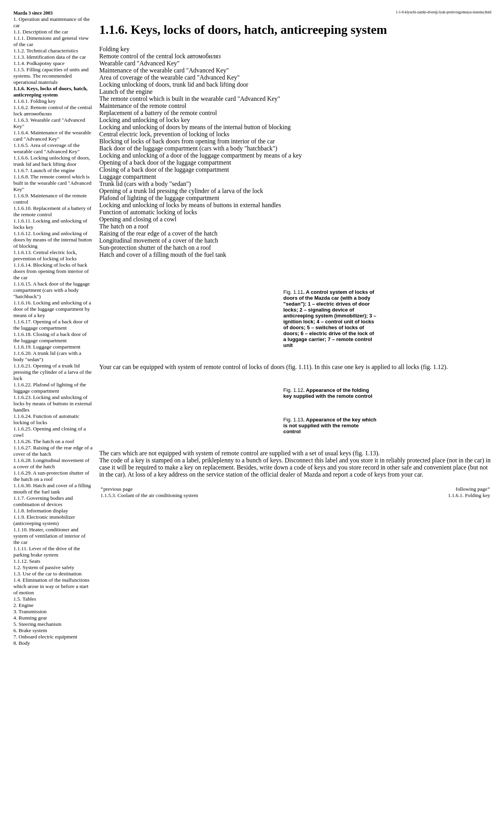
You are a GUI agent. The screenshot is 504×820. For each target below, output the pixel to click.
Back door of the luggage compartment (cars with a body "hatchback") (188, 148)
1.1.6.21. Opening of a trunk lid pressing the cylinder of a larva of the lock (53, 372)
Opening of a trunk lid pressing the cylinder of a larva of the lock (181, 191)
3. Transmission (30, 611)
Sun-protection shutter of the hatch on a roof (155, 248)
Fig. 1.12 (294, 390)
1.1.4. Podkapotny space (39, 63)
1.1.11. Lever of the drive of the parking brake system (47, 552)
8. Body (22, 643)
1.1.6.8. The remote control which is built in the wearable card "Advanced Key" (52, 183)
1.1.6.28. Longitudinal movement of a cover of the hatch (51, 463)
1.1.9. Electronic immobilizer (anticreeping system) (44, 520)
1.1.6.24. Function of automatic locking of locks (46, 419)
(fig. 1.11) (299, 367)
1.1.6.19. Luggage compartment (47, 347)
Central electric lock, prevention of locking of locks (164, 134)
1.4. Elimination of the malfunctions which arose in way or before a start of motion (51, 586)
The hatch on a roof (124, 226)
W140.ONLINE (22, 790)
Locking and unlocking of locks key (145, 120)
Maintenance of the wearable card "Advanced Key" (164, 70)
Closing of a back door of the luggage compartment (164, 170)
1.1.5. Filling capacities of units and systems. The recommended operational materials (51, 76)
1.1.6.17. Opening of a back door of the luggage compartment (51, 325)
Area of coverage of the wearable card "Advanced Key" (170, 77)
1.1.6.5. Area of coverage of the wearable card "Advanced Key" (46, 148)
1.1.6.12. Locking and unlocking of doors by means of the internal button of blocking (53, 240)
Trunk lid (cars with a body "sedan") (145, 184)
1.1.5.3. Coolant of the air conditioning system (149, 495)
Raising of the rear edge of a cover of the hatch (158, 233)
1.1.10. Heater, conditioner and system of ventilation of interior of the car (49, 536)
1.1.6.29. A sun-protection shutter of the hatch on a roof (51, 476)
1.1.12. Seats (27, 561)
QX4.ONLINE (21, 757)
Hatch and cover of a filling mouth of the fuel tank (163, 255)
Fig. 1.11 (294, 292)
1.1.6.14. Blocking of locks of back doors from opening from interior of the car (51, 271)
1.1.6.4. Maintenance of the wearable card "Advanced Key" (52, 136)
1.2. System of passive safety (44, 567)
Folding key (114, 49)
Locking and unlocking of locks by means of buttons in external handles (190, 205)
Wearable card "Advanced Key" (139, 63)
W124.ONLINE (22, 777)
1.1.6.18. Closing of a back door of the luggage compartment (50, 337)
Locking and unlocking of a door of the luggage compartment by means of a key (201, 155)
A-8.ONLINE (19, 770)
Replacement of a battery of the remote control (158, 113)
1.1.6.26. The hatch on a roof (44, 441)
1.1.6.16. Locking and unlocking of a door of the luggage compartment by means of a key (52, 309)
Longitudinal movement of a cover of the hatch (159, 240)
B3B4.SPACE (20, 804)
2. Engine (23, 605)
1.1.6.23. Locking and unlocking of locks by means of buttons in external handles (53, 404)
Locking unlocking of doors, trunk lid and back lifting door (174, 84)
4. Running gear (30, 618)
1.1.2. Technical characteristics (46, 51)
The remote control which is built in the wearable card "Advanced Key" (190, 99)
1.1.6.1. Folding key (34, 101)
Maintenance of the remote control (143, 106)
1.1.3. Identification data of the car (50, 57)
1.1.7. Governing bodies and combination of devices (43, 501)
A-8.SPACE (17, 811)
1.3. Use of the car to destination (47, 574)
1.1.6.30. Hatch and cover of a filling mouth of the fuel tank (52, 489)
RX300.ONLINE (23, 784)
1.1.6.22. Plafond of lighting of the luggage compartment (50, 388)
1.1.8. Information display (41, 511)
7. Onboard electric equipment (45, 637)
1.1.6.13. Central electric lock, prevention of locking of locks (45, 255)
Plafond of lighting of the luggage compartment (159, 198)
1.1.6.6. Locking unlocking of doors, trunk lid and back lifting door (52, 161)
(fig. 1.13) (365, 453)
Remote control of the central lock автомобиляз (160, 56)
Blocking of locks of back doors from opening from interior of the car (187, 141)
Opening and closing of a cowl (138, 219)
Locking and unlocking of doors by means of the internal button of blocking (195, 127)
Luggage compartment (128, 177)
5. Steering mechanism (37, 624)
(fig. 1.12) (434, 367)
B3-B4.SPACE (21, 797)
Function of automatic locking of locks (148, 212)
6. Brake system (30, 630)
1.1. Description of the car (41, 32)
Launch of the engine (126, 92)
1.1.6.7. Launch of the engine (44, 170)
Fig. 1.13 (294, 420)
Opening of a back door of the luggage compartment (165, 162)
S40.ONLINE (19, 764)
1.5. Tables (25, 599)
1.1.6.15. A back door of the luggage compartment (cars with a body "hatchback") (52, 290)
